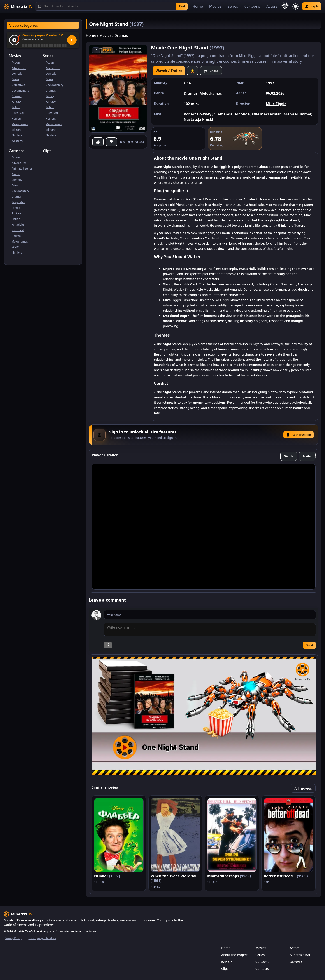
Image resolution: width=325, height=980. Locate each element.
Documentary (20, 91)
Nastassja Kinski (198, 120)
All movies (303, 788)
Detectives (18, 85)
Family (50, 96)
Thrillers (17, 135)
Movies (215, 6)
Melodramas (20, 124)
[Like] (98, 142)
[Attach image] (108, 645)
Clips (47, 151)
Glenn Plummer (297, 114)
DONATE (296, 962)
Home (198, 6)
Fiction (16, 107)
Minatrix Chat (300, 955)
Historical (18, 113)
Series (233, 6)
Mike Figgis (276, 104)
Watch (289, 456)
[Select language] (285, 6)
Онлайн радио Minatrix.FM (43, 35)
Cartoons (252, 6)
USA (187, 83)
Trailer (307, 456)
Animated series (22, 168)
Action (16, 62)
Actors (272, 6)
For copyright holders (42, 938)
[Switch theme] (295, 6)
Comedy (17, 74)
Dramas (17, 96)
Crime (15, 79)
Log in (312, 7)
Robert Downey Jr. (200, 114)
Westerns (18, 141)
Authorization (299, 435)
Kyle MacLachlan (267, 114)
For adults (18, 225)
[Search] (111, 6)
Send (309, 645)
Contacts (262, 969)
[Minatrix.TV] (18, 6)
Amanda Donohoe (234, 114)
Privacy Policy (13, 938)
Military (16, 130)
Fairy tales (18, 202)
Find (182, 6)
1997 (270, 83)
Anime (16, 174)
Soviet (15, 247)
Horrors (16, 119)
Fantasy (16, 102)
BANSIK (227, 962)
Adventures (19, 68)
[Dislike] (111, 142)
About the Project (234, 955)
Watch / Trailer (169, 71)
